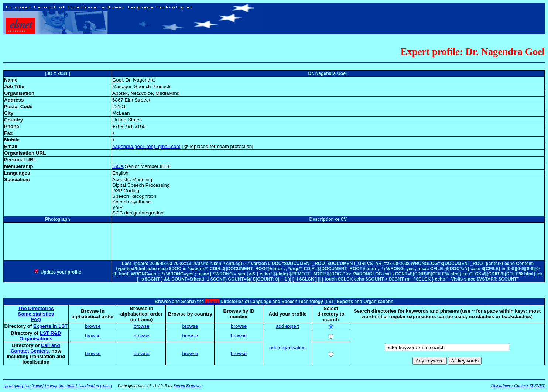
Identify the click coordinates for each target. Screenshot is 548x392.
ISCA (118, 166)
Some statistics (36, 314)
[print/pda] (13, 386)
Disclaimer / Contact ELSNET (518, 386)
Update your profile (57, 272)
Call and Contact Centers (35, 348)
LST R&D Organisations (40, 336)
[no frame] (34, 386)
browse (93, 326)
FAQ (36, 319)
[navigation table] (61, 386)
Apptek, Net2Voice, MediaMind (146, 93)
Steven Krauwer (188, 386)
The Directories (36, 308)
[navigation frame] (95, 386)
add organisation (287, 348)
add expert (287, 326)
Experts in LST (50, 326)
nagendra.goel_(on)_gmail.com (146, 146)
